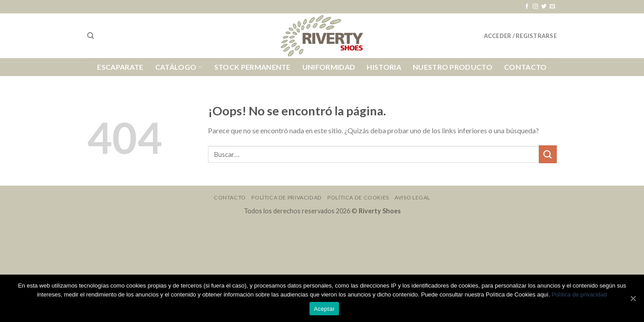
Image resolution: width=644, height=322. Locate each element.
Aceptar (324, 309)
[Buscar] (91, 36)
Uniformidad (329, 67)
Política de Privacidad (286, 197)
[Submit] (548, 154)
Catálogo (179, 67)
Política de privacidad (579, 294)
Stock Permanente (252, 67)
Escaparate (120, 67)
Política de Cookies (358, 197)
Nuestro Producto (453, 67)
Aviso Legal (412, 197)
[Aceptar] (633, 298)
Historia (384, 67)
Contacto (525, 67)
